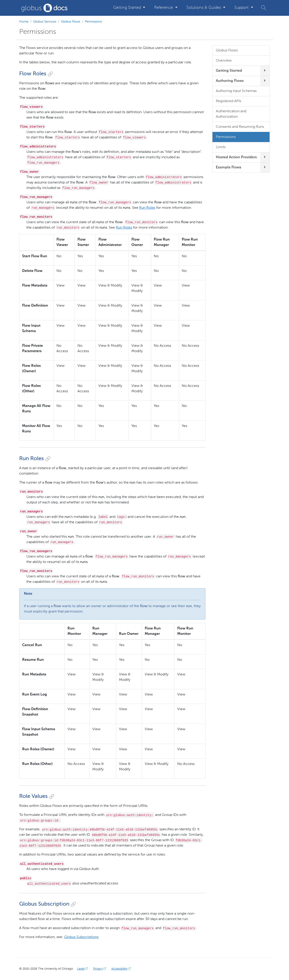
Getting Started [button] (128, 8)
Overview (224, 61)
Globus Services (45, 22)
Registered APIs (228, 101)
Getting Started (229, 71)
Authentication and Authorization (231, 114)
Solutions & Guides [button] (204, 8)
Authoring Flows (230, 81)
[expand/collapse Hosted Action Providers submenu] (265, 157)
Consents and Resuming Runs (240, 127)
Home (24, 22)
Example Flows (228, 168)
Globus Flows (71, 22)
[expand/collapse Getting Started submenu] (265, 71)
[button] (264, 8)
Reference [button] (164, 8)
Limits (221, 147)
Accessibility (122, 969)
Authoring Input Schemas (236, 91)
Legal (83, 969)
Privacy (100, 969)
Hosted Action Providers (236, 157)
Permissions (93, 22)
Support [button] (242, 8)
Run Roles (147, 208)
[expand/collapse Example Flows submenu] (265, 168)
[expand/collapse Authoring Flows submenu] (265, 81)
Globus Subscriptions (81, 937)
